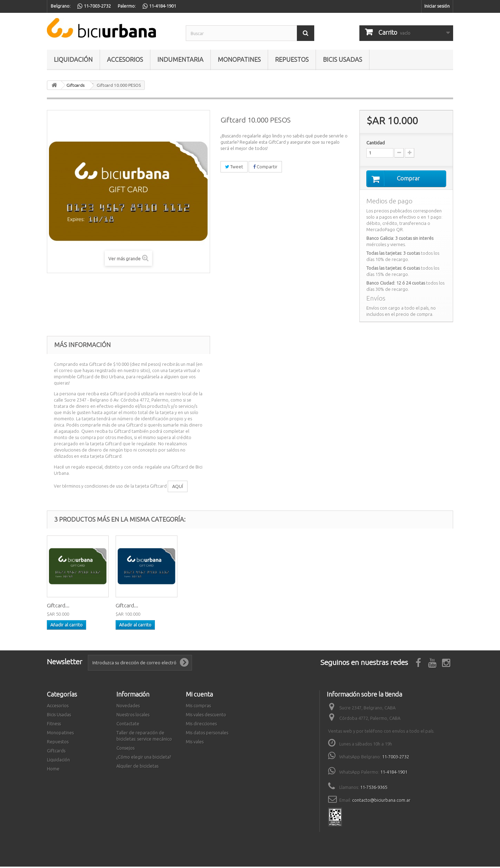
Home (53, 770)
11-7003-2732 (395, 758)
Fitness (54, 725)
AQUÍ (178, 488)
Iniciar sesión (437, 6)
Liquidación (73, 59)
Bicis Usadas (343, 59)
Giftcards (56, 752)
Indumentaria (180, 59)
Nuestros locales (133, 716)
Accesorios (125, 59)
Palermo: (127, 6)
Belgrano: (61, 6)
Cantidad (376, 143)
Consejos (125, 749)
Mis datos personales (207, 734)
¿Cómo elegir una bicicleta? (144, 758)
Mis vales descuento (206, 716)
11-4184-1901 (394, 773)
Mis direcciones (201, 725)
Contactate (128, 725)
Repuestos (292, 59)
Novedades (128, 707)
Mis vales (195, 743)
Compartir (265, 167)
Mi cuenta (199, 695)
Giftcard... (58, 606)
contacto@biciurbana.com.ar (381, 801)
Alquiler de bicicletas (137, 767)
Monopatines (239, 59)
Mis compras (198, 707)
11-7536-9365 (374, 788)
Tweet (234, 167)
